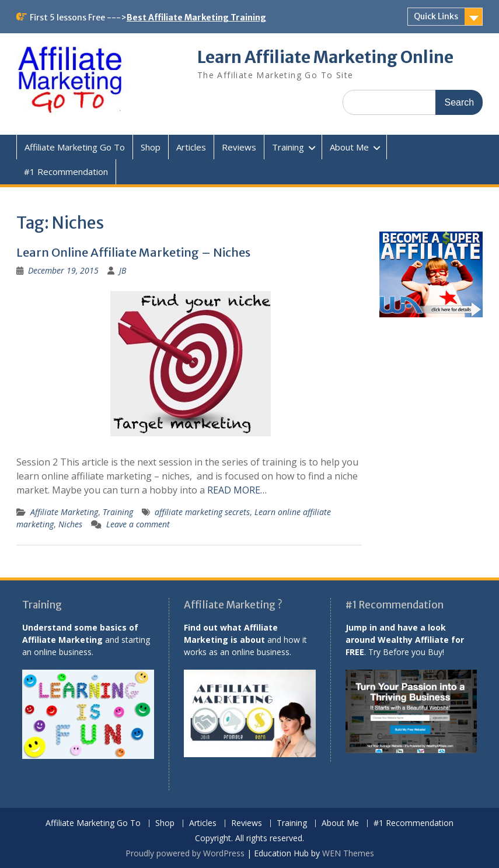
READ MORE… (237, 490)
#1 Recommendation (66, 171)
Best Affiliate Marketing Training (196, 17)
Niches (70, 524)
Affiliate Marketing (64, 512)
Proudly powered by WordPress (185, 853)
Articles (191, 147)
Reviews (239, 147)
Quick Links (436, 16)
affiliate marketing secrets (202, 512)
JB (123, 270)
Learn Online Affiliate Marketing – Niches (133, 252)
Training (288, 147)
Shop (151, 147)
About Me (349, 147)
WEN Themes (348, 853)
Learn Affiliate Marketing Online (325, 57)
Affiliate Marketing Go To (75, 147)
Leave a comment (138, 524)
